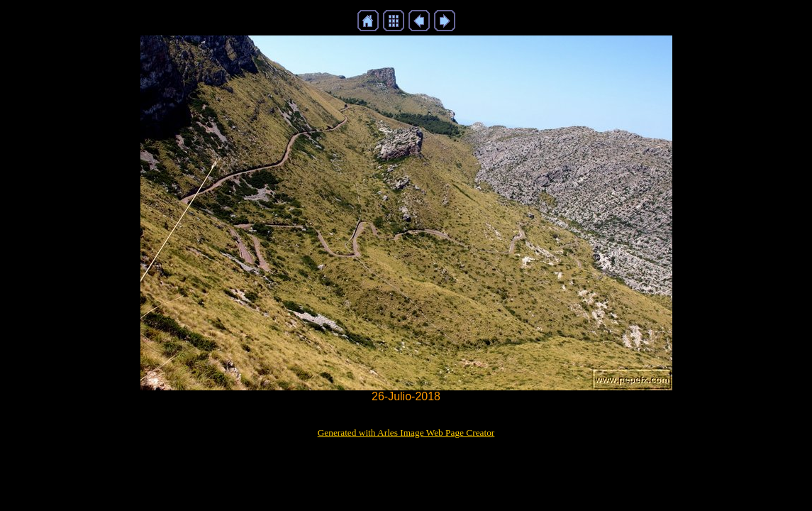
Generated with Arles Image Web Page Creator (406, 433)
